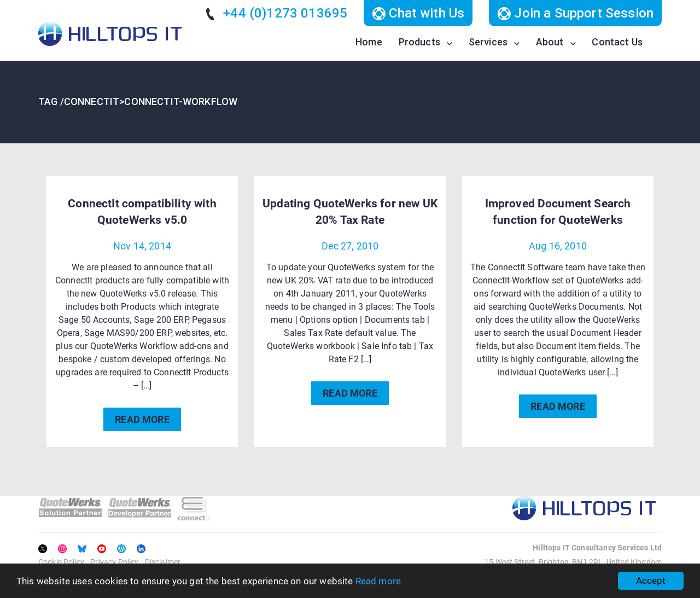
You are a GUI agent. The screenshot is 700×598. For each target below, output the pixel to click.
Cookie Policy (61, 562)
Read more (378, 581)
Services (488, 42)
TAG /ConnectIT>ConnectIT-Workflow (138, 101)
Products (419, 42)
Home (369, 42)
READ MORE (142, 419)
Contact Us (617, 42)
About (550, 42)
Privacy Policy (114, 562)
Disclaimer (163, 562)
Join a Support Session (575, 13)
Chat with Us (418, 13)
